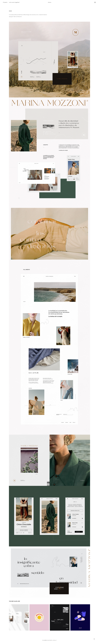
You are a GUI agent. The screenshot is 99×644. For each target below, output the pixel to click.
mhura (50, 2)
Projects (5, 2)
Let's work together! (14, 2)
